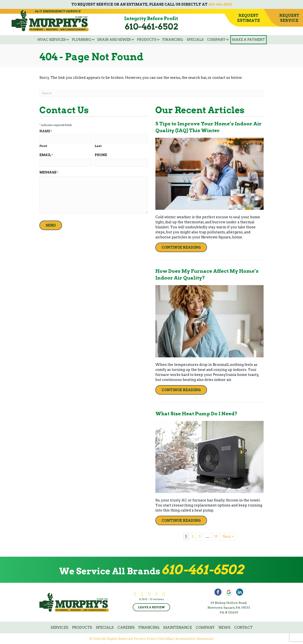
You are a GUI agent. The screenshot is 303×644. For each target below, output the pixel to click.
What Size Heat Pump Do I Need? (196, 414)
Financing (173, 40)
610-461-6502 (220, 4)
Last (98, 146)
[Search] (151, 93)
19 (216, 537)
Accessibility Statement (194, 639)
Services (59, 627)
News (224, 627)
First (43, 146)
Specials (195, 40)
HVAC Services (52, 40)
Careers (126, 627)
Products (147, 40)
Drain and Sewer (114, 40)
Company (216, 40)
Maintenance (178, 627)
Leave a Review (151, 607)
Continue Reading (181, 247)
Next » (228, 537)
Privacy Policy (145, 639)
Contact (243, 627)
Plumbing (82, 40)
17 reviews (157, 599)
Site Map (166, 639)
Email (46, 155)
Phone (101, 155)
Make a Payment (249, 40)
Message (49, 172)
